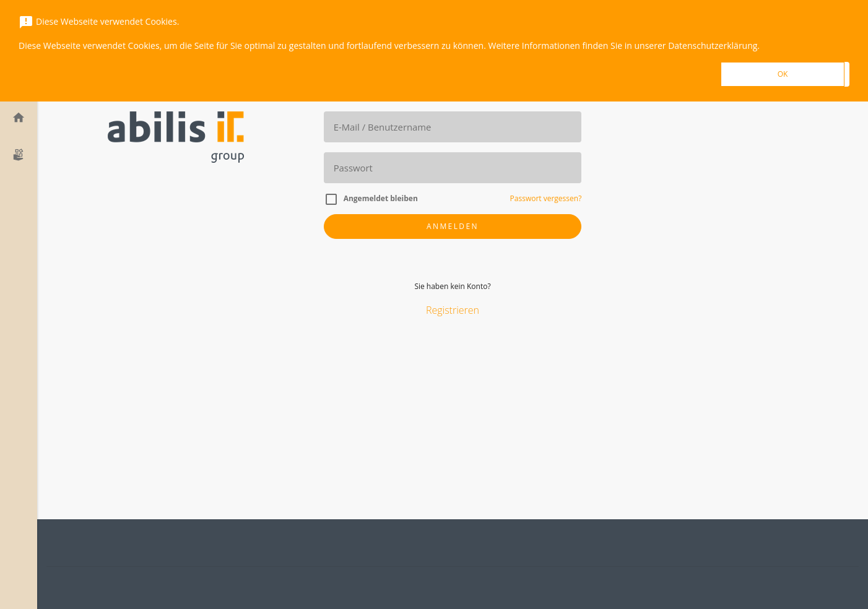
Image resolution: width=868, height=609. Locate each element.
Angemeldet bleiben (381, 198)
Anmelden (453, 226)
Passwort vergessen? (546, 198)
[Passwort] (453, 168)
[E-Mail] (453, 127)
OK (783, 74)
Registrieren (453, 310)
